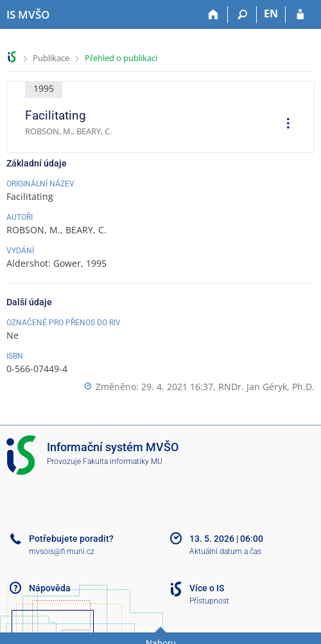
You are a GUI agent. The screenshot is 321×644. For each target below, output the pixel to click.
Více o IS (207, 588)
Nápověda (50, 588)
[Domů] (213, 15)
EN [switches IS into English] (271, 13)
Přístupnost (209, 601)
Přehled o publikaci (121, 58)
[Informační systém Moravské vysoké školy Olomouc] (28, 15)
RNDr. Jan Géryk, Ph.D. (266, 387)
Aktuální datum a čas (225, 551)
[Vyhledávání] (242, 15)
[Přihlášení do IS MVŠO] (300, 15)
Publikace (51, 58)
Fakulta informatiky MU (123, 461)
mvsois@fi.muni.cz (62, 551)
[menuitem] (284, 125)
